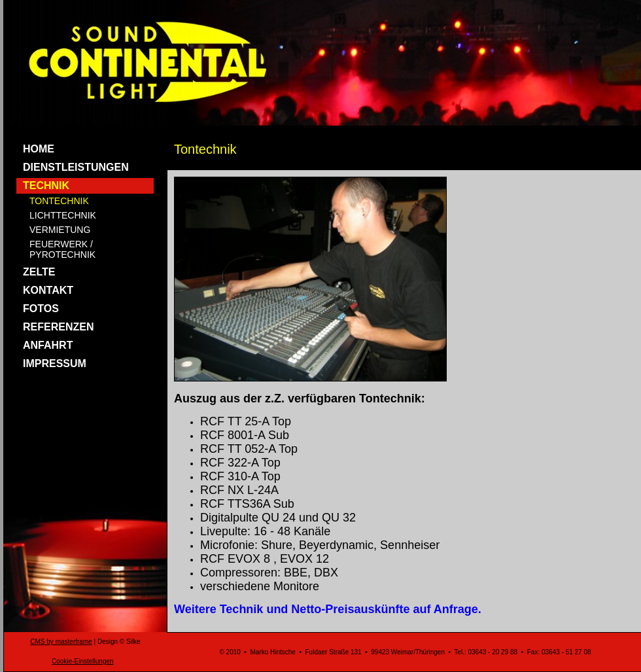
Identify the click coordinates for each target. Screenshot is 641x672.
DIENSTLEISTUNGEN (76, 167)
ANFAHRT (48, 345)
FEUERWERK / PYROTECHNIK (62, 249)
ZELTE (39, 272)
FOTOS (41, 309)
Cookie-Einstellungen (83, 661)
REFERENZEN (58, 327)
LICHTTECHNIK (63, 215)
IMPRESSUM (55, 363)
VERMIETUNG (60, 230)
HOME (39, 149)
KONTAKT (48, 290)
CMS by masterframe (61, 642)
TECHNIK (46, 186)
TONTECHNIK (59, 201)
